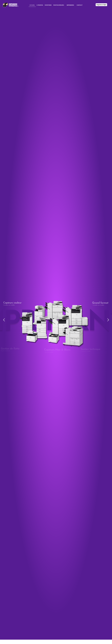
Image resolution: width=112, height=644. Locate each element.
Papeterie (48, 5)
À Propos (40, 5)
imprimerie (71, 5)
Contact (80, 5)
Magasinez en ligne (101, 5)
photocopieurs (59, 5)
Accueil (32, 5)
